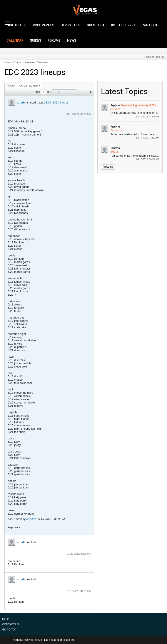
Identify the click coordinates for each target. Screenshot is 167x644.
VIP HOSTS (151, 25)
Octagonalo (117, 130)
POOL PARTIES (43, 25)
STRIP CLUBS (70, 25)
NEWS (72, 41)
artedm (22, 103)
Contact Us (11, 624)
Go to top (9, 630)
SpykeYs (115, 109)
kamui (114, 152)
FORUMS (54, 41)
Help (6, 619)
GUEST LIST (96, 25)
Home (8, 62)
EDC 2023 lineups (57, 103)
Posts (11, 86)
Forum (18, 62)
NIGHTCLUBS (16, 25)
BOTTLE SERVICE (124, 25)
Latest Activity (30, 86)
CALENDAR (15, 41)
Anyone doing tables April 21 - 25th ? (142, 105)
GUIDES (35, 41)
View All (108, 167)
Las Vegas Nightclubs (37, 62)
